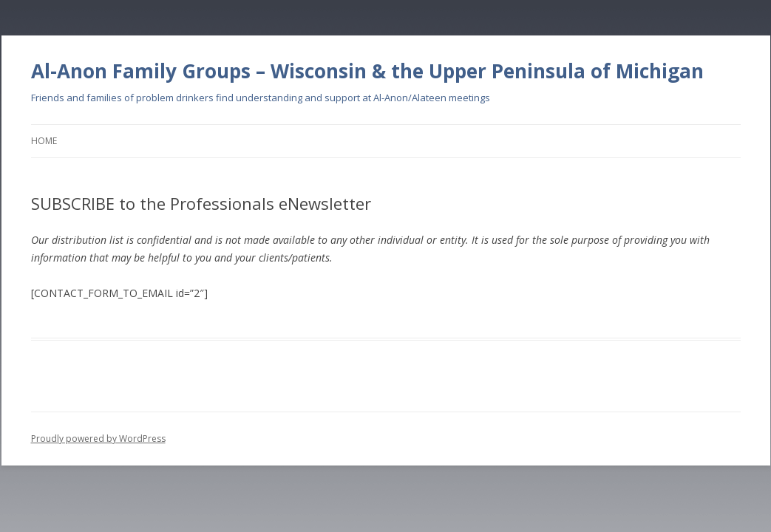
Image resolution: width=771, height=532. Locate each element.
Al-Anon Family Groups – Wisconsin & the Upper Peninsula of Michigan (367, 71)
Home (44, 141)
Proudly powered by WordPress (98, 439)
